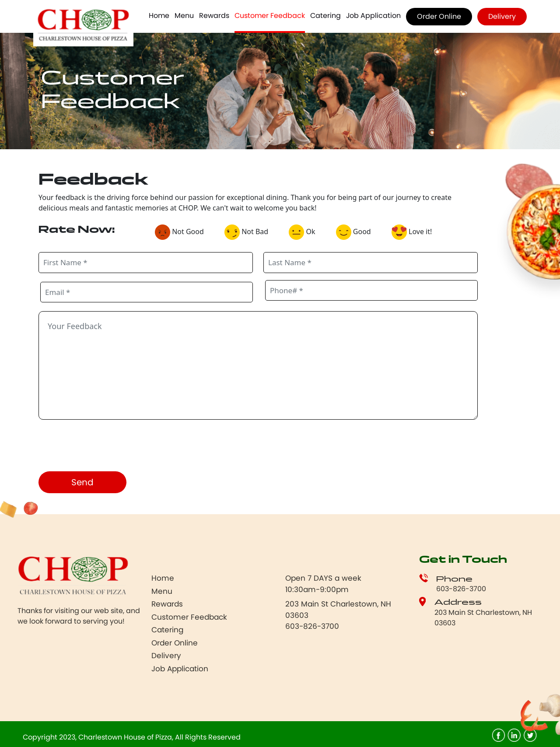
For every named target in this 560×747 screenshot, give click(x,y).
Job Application (373, 16)
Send (82, 482)
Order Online (439, 16)
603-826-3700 (461, 589)
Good (357, 232)
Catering (325, 16)
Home (159, 16)
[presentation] (105, 447)
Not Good (183, 232)
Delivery (502, 16)
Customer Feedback (270, 16)
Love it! (415, 232)
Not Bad (250, 232)
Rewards (214, 16)
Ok (305, 232)
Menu (184, 16)
